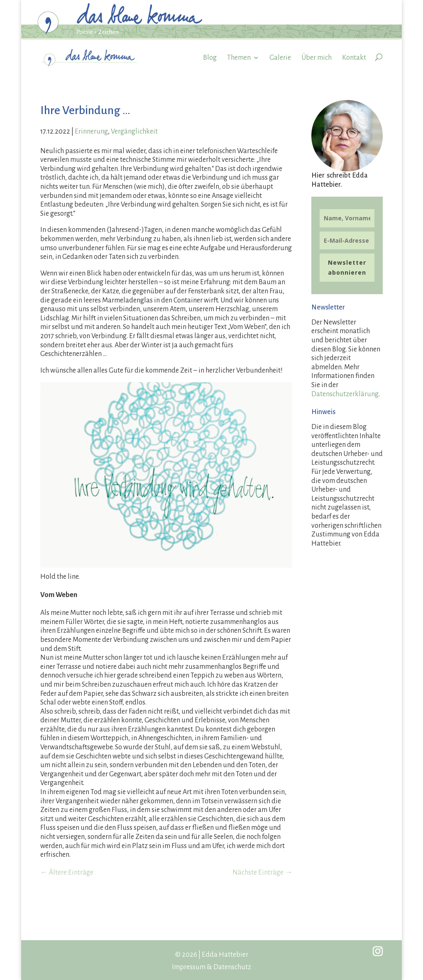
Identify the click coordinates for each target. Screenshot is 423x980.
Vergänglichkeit (134, 132)
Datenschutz (232, 967)
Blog (210, 58)
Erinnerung (91, 132)
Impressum (189, 967)
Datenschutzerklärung (345, 394)
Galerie (280, 58)
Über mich (317, 58)
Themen (239, 58)
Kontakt (354, 58)
